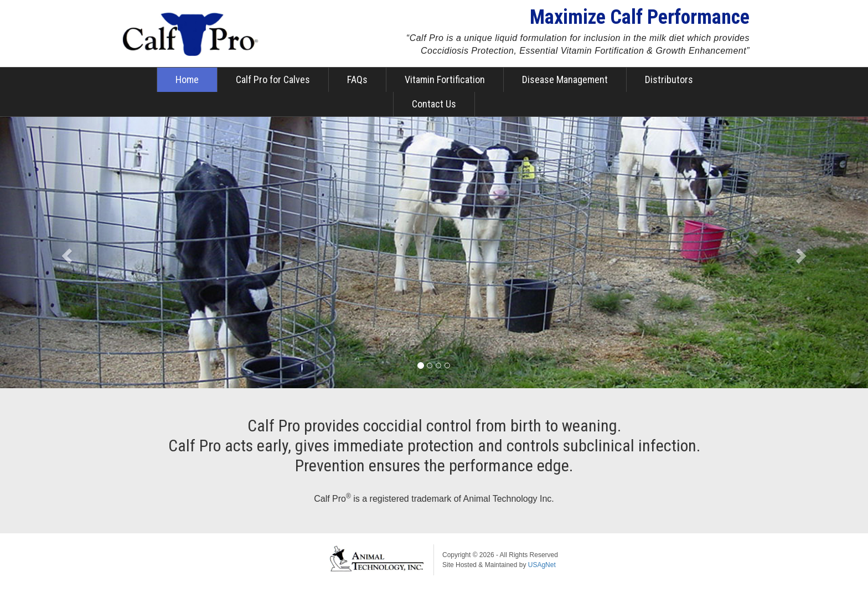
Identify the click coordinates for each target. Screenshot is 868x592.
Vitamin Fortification (445, 79)
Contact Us (434, 104)
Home (187, 79)
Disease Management (565, 79)
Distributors (669, 79)
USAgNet (542, 565)
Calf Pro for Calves (273, 79)
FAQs (357, 79)
